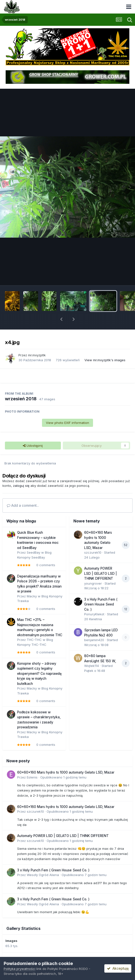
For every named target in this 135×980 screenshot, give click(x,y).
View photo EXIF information (67, 423)
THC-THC (34, 640)
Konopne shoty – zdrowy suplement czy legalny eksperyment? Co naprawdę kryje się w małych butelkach (39, 674)
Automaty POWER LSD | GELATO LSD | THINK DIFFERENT (101, 573)
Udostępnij (33, 446)
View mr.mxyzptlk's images (105, 360)
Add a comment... (23, 505)
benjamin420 (94, 640)
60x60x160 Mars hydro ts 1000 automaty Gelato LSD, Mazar (66, 772)
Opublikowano (63, 777)
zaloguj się (21, 486)
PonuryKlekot (94, 614)
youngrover (93, 583)
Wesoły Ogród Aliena (43, 875)
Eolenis (32, 777)
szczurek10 (93, 552)
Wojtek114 (92, 666)
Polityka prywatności (20, 969)
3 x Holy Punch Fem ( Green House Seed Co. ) (101, 604)
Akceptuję (118, 968)
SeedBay (34, 552)
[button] (61, 319)
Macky (32, 596)
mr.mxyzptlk (37, 355)
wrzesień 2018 (21, 399)
